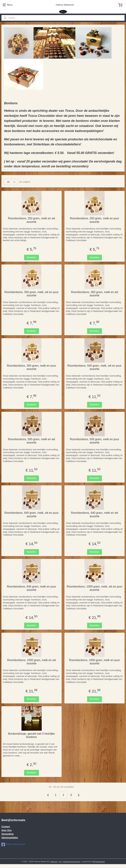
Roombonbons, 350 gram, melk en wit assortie (94, 294)
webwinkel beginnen (72, 862)
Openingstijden (10, 838)
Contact (6, 827)
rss (60, 862)
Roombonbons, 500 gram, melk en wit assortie (31, 441)
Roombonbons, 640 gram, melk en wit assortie (94, 515)
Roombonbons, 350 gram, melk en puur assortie (32, 367)
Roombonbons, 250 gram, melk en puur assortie (95, 220)
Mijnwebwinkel (99, 862)
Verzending (7, 834)
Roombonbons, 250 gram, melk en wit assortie (31, 220)
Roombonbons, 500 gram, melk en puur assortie (95, 441)
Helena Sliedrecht (13, 844)
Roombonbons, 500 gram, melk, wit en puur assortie (94, 367)
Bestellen (31, 257)
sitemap (54, 862)
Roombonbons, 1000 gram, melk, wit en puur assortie (94, 588)
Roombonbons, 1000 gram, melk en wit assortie (31, 662)
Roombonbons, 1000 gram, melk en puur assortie (94, 662)
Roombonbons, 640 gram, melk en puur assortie (32, 588)
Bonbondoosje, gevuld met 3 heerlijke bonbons (31, 735)
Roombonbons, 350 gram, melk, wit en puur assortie (31, 294)
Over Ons (7, 830)
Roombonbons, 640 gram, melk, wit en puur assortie (31, 515)
